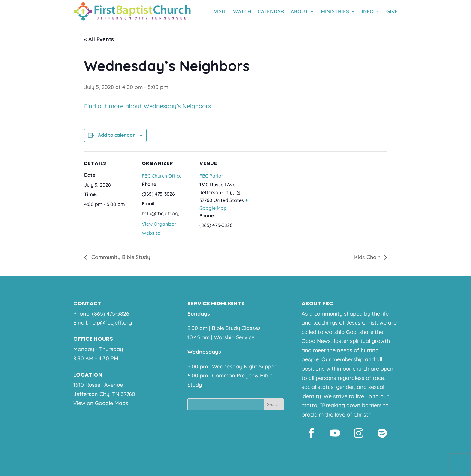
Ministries (335, 11)
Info (368, 11)
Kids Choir (368, 257)
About (299, 11)
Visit (220, 11)
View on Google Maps (101, 403)
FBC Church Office (162, 176)
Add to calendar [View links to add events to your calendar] (116, 135)
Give (392, 11)
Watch (242, 11)
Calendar (271, 11)
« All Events (99, 39)
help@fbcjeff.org (111, 323)
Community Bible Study (120, 257)
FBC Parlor (211, 176)
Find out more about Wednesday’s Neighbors (147, 106)
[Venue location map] (289, 193)
